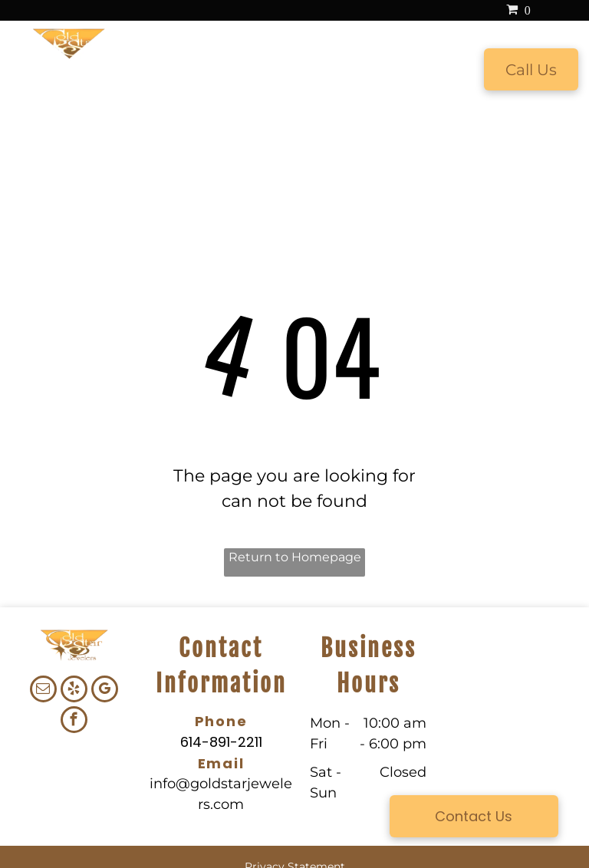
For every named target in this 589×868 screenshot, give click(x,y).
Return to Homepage (295, 557)
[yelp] (74, 691)
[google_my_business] (105, 691)
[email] (43, 691)
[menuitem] (152, 71)
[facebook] (74, 722)
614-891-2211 (221, 742)
